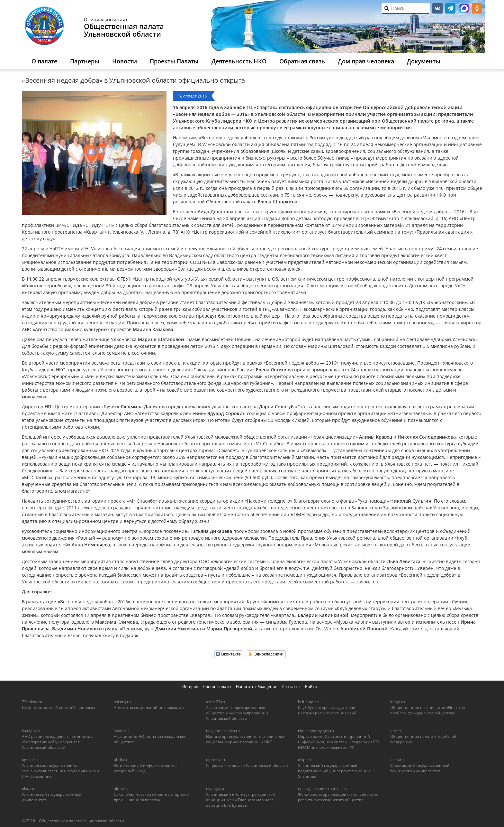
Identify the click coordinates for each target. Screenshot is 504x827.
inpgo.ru (398, 702)
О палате (44, 61)
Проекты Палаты (174, 61)
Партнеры (85, 61)
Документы (424, 61)
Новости (125, 61)
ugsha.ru (30, 760)
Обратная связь (302, 61)
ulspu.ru (305, 760)
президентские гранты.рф (323, 789)
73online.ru (32, 702)
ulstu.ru (397, 760)
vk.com (437, 8)
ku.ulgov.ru (32, 731)
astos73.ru (216, 702)
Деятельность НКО (239, 61)
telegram (450, 8)
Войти (311, 687)
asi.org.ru (122, 702)
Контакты (291, 687)
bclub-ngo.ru (309, 702)
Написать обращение (257, 687)
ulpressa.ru (216, 760)
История (190, 687)
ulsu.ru (28, 789)
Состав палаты (217, 687)
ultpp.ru (121, 789)
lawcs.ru (121, 731)
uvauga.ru (215, 789)
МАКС (464, 8)
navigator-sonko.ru (223, 731)
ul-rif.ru (120, 760)
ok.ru (477, 8)
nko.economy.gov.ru (316, 731)
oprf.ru (396, 731)
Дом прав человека (366, 61)
